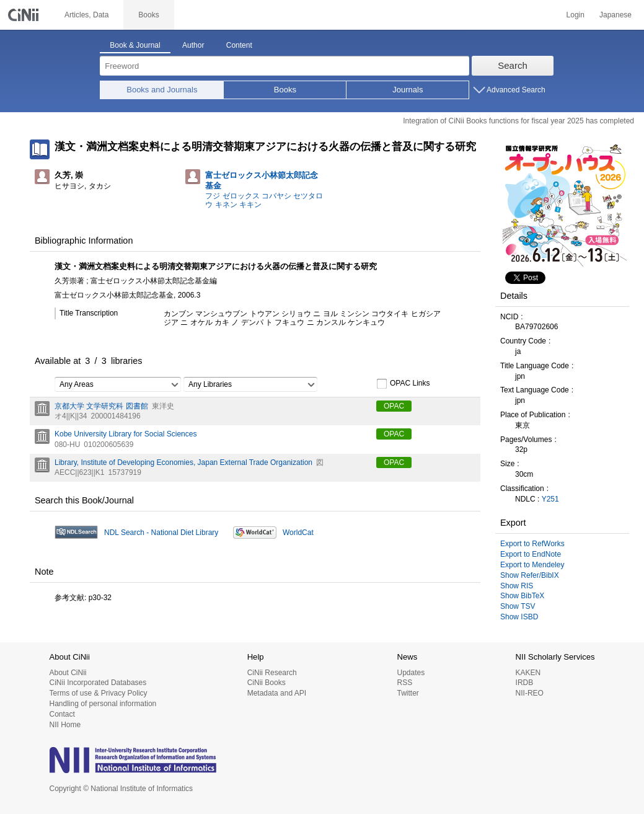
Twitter (408, 693)
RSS (404, 683)
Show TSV (518, 606)
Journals (408, 90)
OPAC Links (403, 384)
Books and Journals (162, 90)
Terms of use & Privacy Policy (99, 693)
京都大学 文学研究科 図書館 (101, 406)
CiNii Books (267, 683)
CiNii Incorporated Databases (98, 683)
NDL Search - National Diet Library (161, 533)
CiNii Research (272, 673)
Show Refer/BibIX (530, 575)
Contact (62, 714)
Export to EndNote (531, 554)
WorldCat (298, 533)
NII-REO (530, 693)
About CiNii (68, 673)
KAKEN (528, 673)
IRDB (525, 683)
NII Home (65, 725)
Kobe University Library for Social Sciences (126, 434)
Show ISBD (519, 617)
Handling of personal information (103, 704)
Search (513, 65)
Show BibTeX (522, 596)
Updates (411, 673)
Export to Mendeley (532, 565)
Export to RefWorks (532, 544)
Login (576, 15)
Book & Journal (135, 45)
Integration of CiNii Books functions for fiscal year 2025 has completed (518, 121)
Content (239, 45)
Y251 (550, 499)
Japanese (615, 15)
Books (285, 90)
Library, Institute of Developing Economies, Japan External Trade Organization (183, 462)
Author (193, 45)
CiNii (25, 15)
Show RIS (517, 586)
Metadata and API (277, 693)
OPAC (394, 406)
